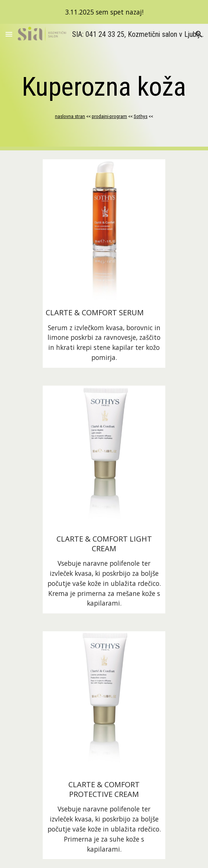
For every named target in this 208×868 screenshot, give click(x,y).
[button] (9, 34)
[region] (104, 12)
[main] (104, 87)
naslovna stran (70, 116)
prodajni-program (109, 116)
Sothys (141, 116)
